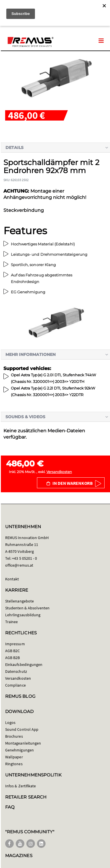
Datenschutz (16, 671)
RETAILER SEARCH (26, 797)
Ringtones (14, 764)
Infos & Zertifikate (20, 786)
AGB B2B (12, 658)
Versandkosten (59, 472)
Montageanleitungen (23, 743)
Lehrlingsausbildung (23, 615)
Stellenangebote (19, 601)
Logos (10, 722)
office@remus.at (19, 565)
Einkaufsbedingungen (24, 664)
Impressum (15, 644)
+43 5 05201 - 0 (24, 558)
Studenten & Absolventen (27, 608)
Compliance (15, 685)
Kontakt (12, 579)
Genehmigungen (19, 750)
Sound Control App (22, 729)
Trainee (11, 622)
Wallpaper (14, 757)
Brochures (14, 736)
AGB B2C (12, 651)
